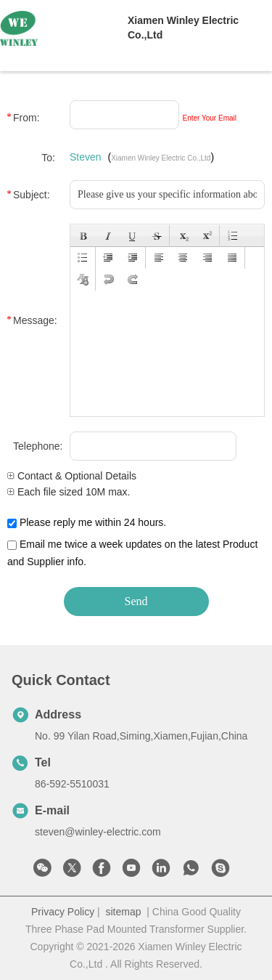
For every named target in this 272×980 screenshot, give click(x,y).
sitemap (123, 912)
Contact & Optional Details (72, 476)
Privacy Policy (63, 912)
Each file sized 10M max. (69, 492)
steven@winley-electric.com (98, 832)
